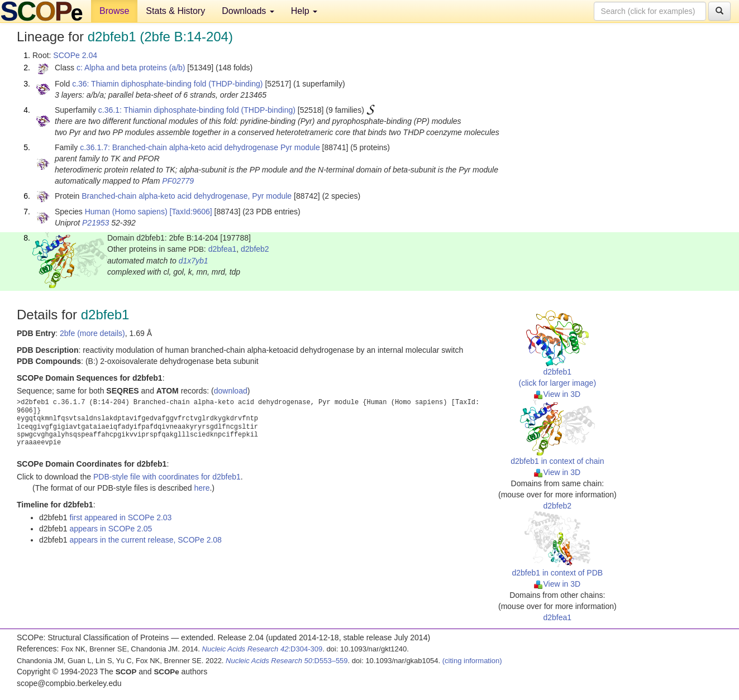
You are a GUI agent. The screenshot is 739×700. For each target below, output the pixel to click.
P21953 (96, 223)
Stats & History (175, 11)
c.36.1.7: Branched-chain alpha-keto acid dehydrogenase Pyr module (200, 147)
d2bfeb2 (255, 249)
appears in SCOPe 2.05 (111, 529)
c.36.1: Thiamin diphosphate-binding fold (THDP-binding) (197, 110)
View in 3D (557, 394)
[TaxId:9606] (190, 212)
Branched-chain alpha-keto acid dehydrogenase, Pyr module (187, 196)
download (231, 391)
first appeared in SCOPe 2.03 (121, 517)
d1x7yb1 (194, 261)
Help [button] (304, 11)
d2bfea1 (223, 249)
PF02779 (178, 181)
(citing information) (472, 661)
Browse (114, 11)
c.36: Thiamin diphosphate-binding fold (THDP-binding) (167, 84)
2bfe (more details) (92, 333)
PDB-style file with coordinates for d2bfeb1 (167, 477)
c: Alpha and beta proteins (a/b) (131, 68)
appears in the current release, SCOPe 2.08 (146, 540)
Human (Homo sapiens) (126, 212)
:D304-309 (263, 649)
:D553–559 (287, 661)
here (202, 488)
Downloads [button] (248, 11)
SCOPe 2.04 (75, 55)
